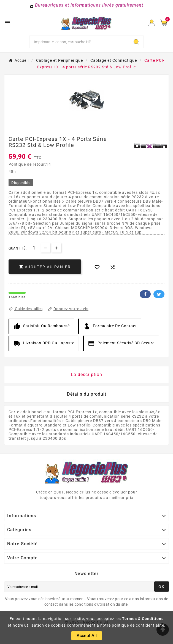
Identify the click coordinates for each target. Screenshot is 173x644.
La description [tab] (86, 375)
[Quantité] (34, 248)
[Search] (136, 42)
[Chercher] (79, 42)
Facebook (145, 294)
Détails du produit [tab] (87, 394)
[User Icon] (152, 23)
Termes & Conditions (143, 619)
